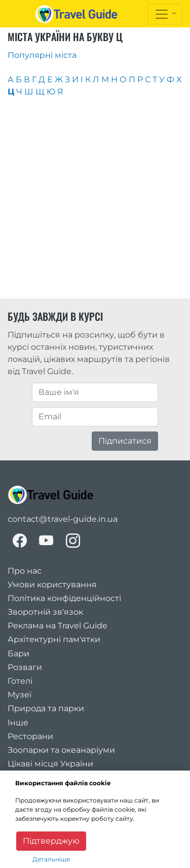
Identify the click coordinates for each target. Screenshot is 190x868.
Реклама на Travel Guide (58, 626)
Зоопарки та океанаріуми (61, 750)
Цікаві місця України (50, 764)
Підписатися (125, 441)
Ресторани (30, 736)
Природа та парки (46, 708)
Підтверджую (51, 841)
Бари (18, 654)
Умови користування (52, 585)
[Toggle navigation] (165, 14)
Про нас (25, 571)
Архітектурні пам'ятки (54, 639)
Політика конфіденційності (64, 598)
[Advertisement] (95, 198)
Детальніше (51, 859)
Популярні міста (42, 55)
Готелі (20, 681)
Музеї (20, 695)
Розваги (25, 667)
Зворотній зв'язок (45, 612)
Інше (18, 723)
